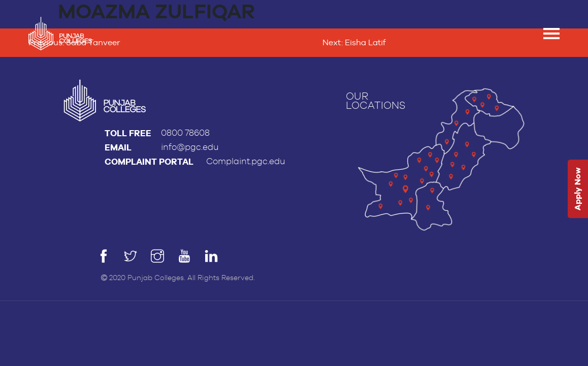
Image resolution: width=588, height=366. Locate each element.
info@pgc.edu (190, 147)
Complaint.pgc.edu (246, 161)
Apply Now (578, 189)
